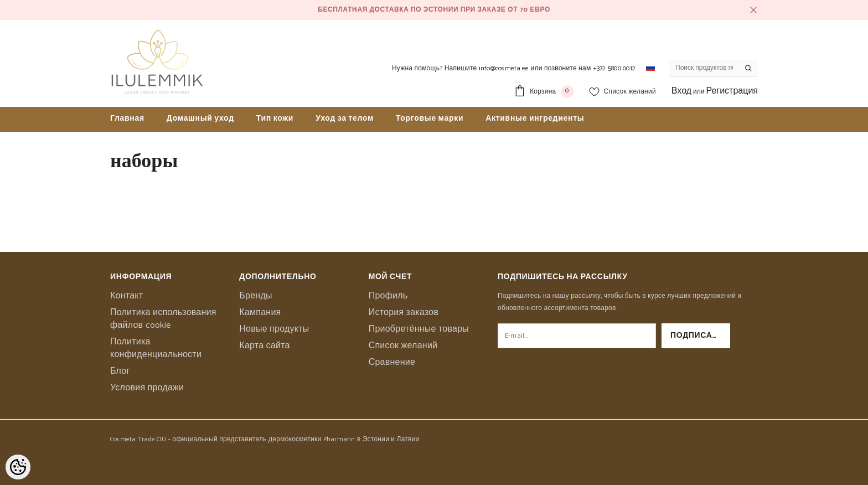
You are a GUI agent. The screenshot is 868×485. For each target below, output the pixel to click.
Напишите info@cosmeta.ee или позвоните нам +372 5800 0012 (540, 68)
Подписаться (700, 336)
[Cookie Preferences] (18, 467)
